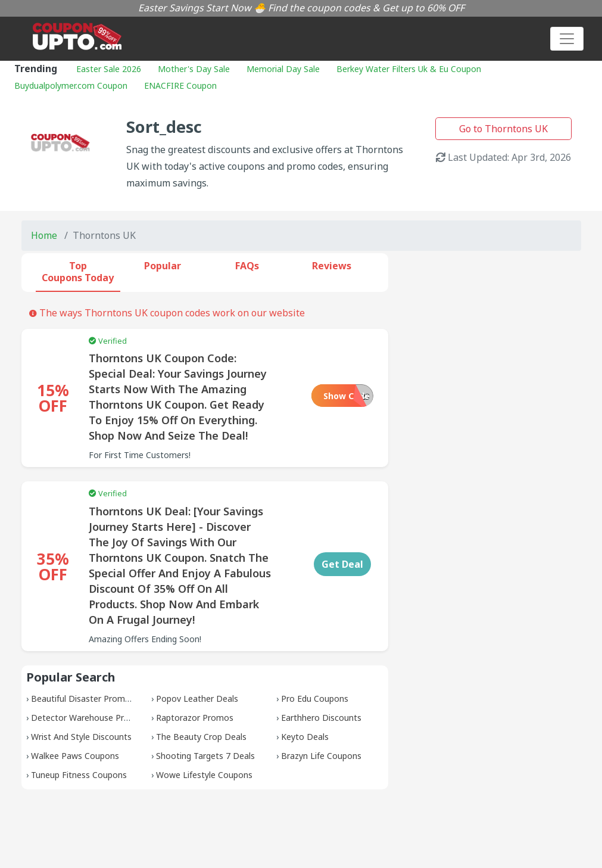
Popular (163, 266)
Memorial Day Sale (283, 69)
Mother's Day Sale (194, 69)
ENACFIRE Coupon (180, 85)
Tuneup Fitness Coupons (79, 775)
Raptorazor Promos (195, 718)
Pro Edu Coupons (315, 699)
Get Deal (342, 564)
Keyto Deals (305, 737)
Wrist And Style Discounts (81, 737)
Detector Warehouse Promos (89, 718)
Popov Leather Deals (197, 699)
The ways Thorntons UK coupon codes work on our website (167, 313)
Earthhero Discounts (321, 718)
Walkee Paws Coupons (75, 756)
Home (44, 235)
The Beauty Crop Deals (201, 737)
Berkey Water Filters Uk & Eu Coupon (409, 69)
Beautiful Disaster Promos (83, 699)
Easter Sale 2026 (109, 69)
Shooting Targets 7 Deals (205, 756)
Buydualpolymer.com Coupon (71, 85)
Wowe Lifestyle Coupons (204, 775)
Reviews (332, 266)
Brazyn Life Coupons (321, 756)
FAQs (247, 266)
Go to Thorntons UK (503, 129)
